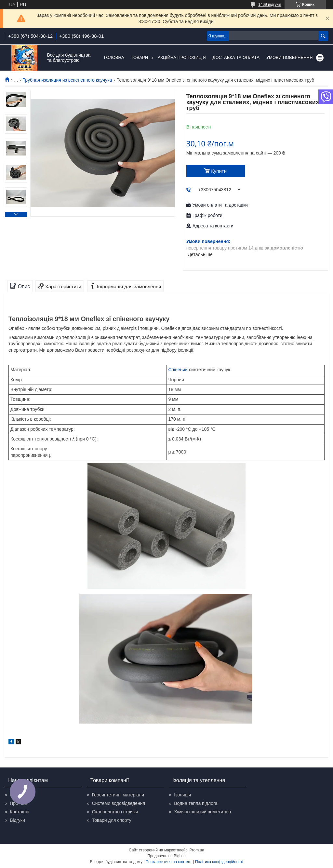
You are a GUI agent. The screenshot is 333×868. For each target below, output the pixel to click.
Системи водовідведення (119, 803)
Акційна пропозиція (182, 57)
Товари (140, 57)
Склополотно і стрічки (115, 812)
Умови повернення (290, 57)
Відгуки (17, 820)
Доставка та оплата (236, 57)
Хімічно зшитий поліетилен (202, 812)
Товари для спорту (112, 820)
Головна (114, 57)
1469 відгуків (270, 5)
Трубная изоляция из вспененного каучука (67, 80)
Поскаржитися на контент (169, 862)
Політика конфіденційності (219, 862)
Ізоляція (182, 795)
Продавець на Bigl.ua (166, 856)
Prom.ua (197, 850)
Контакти (19, 812)
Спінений (178, 370)
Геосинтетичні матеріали (118, 795)
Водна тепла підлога (196, 803)
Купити (219, 171)
